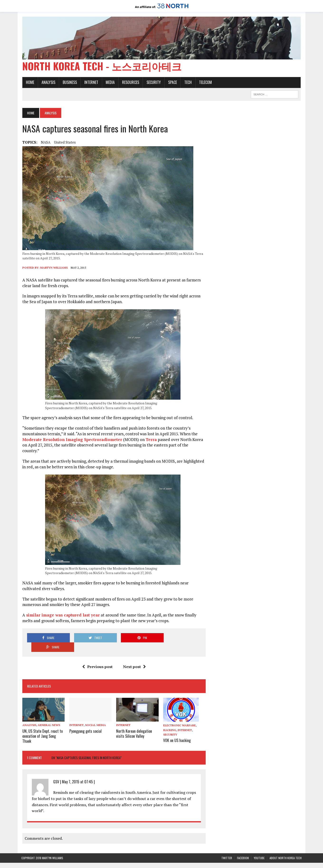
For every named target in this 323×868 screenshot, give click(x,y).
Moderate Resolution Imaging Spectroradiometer (71, 440)
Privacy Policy (207, 862)
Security (153, 83)
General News (48, 710)
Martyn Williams (53, 268)
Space (172, 83)
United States (64, 142)
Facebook (243, 843)
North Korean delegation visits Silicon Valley (134, 719)
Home (29, 83)
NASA (45, 142)
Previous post (97, 652)
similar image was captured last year (62, 610)
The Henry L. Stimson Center (172, 862)
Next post (134, 652)
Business (69, 83)
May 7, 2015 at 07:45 (76, 767)
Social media (95, 710)
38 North (123, 862)
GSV (55, 767)
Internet (90, 83)
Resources (130, 83)
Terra (150, 440)
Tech (187, 83)
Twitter (227, 843)
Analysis (47, 83)
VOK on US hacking (177, 726)
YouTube (259, 843)
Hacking (170, 715)
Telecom (204, 83)
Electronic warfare (179, 710)
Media (109, 83)
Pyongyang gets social (85, 716)
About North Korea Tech (286, 843)
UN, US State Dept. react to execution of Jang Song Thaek (42, 721)
